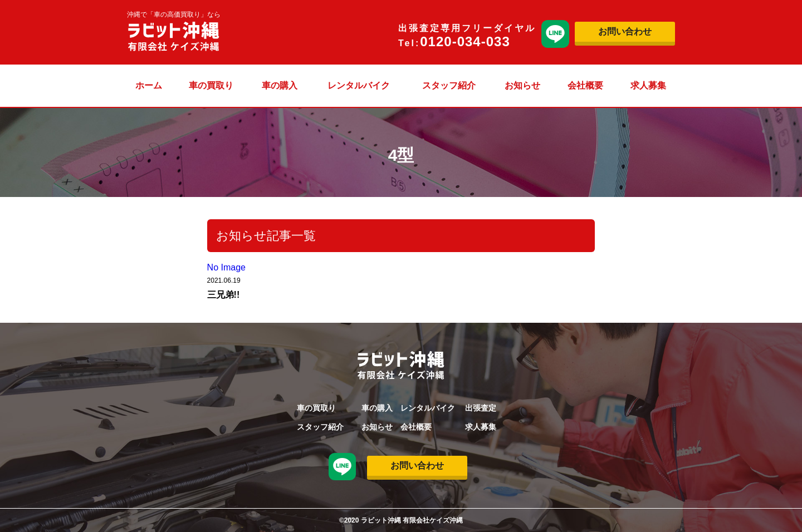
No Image (226, 267)
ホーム (149, 85)
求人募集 (648, 85)
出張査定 (481, 408)
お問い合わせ (625, 31)
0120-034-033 (465, 41)
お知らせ (522, 85)
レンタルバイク (359, 85)
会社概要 (585, 85)
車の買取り (211, 85)
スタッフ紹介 (449, 85)
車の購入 (280, 85)
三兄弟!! (224, 295)
